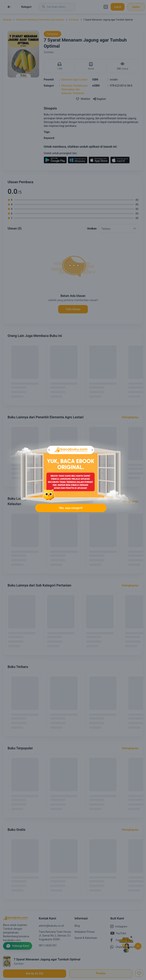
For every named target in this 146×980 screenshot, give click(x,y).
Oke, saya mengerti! (71, 508)
